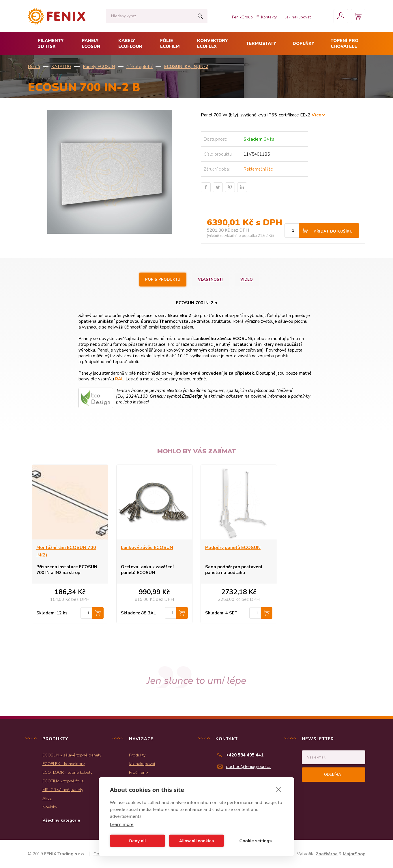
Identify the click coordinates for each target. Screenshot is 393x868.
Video (247, 280)
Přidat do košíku (333, 231)
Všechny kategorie (61, 820)
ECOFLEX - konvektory (63, 764)
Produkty (137, 755)
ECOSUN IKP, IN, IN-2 (186, 67)
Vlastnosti (210, 280)
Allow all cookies (197, 841)
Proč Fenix (139, 772)
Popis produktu (163, 280)
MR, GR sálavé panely (63, 790)
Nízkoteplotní (140, 67)
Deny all (138, 841)
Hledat (200, 16)
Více (316, 115)
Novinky (50, 807)
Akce (47, 798)
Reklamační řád (258, 169)
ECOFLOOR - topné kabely (67, 772)
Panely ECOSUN (99, 67)
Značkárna (327, 854)
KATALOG (61, 67)
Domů (34, 67)
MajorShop (354, 854)
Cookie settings (256, 841)
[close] (279, 789)
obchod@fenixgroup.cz (248, 767)
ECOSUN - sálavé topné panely (72, 755)
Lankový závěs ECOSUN (147, 548)
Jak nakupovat (298, 17)
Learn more (122, 824)
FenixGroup (242, 17)
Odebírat (334, 775)
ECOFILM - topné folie (63, 781)
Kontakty (269, 17)
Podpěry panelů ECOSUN (233, 548)
